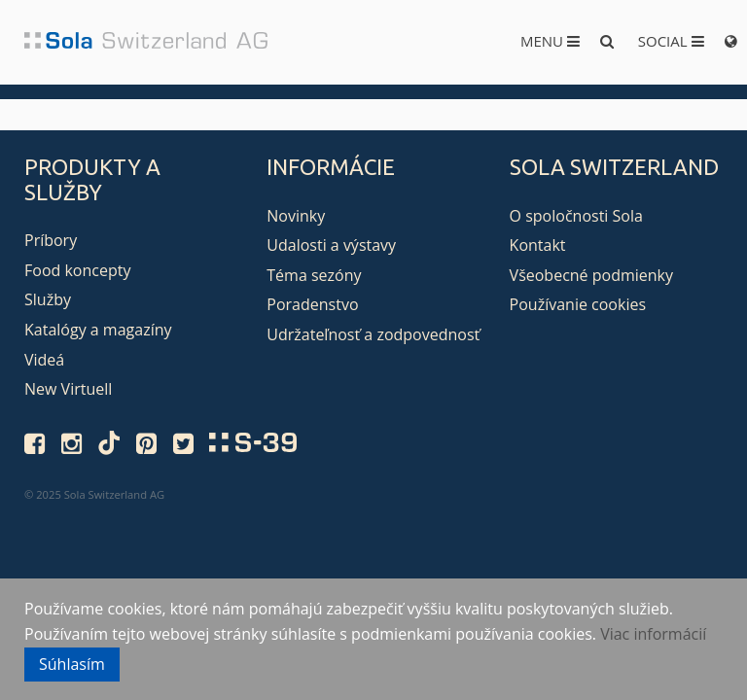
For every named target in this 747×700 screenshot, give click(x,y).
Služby (48, 299)
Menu (550, 41)
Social (671, 41)
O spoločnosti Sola (576, 216)
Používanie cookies (578, 304)
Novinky (296, 216)
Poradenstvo (312, 304)
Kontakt (538, 245)
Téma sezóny (314, 275)
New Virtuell (68, 389)
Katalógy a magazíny (98, 330)
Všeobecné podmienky (591, 275)
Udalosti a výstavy (331, 245)
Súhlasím (72, 664)
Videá (44, 360)
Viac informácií (653, 634)
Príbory (51, 240)
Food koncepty (77, 270)
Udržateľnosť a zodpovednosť (373, 334)
